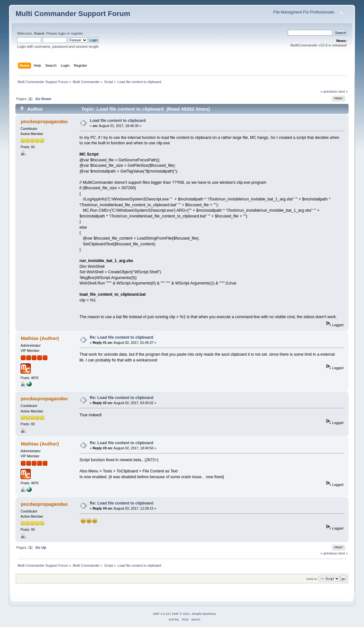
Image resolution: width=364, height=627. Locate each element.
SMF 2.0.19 (161, 614)
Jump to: (312, 579)
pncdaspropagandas (44, 121)
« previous (329, 91)
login (62, 33)
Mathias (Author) (40, 338)
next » (343, 91)
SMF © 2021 (181, 614)
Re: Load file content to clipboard (121, 337)
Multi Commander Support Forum (73, 14)
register (77, 33)
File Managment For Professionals (304, 12)
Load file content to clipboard (118, 121)
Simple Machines (204, 614)
